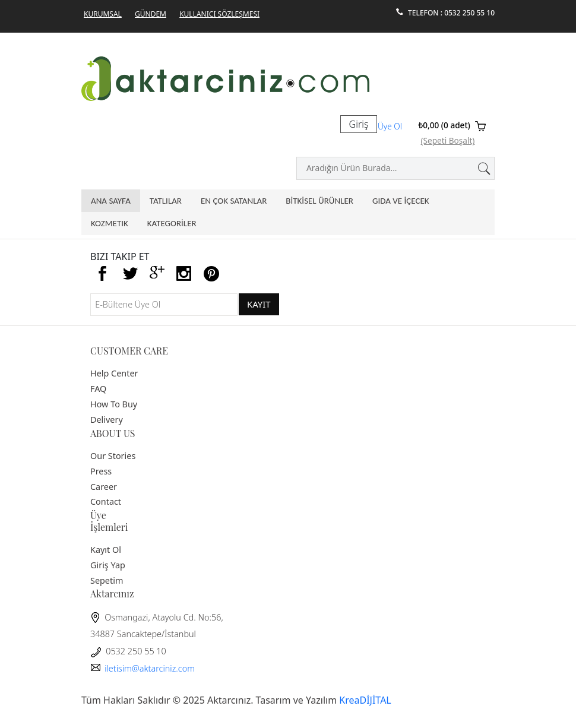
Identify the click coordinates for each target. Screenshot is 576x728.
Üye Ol (390, 126)
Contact (106, 501)
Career (104, 487)
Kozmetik (110, 223)
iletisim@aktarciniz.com (143, 668)
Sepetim (107, 580)
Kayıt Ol (106, 550)
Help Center (114, 373)
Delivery (107, 420)
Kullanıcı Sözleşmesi (219, 14)
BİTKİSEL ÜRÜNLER (319, 201)
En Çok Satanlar (234, 201)
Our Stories (113, 456)
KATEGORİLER (172, 223)
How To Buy (114, 404)
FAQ (98, 389)
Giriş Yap (108, 565)
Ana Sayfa (111, 201)
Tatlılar (166, 201)
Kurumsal (103, 14)
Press (101, 471)
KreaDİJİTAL (365, 700)
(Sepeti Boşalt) (448, 140)
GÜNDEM (151, 14)
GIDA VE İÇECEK (401, 201)
